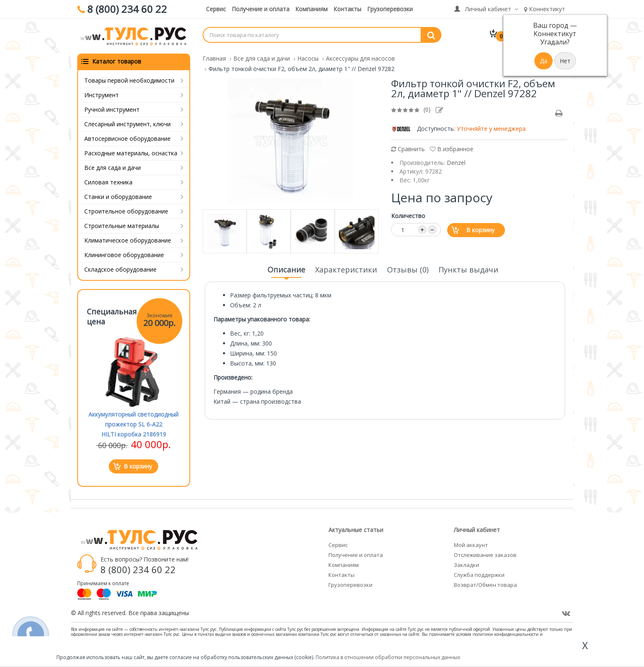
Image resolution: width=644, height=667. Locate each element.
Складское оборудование (120, 269)
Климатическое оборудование (128, 240)
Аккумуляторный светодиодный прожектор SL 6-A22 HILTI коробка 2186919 (133, 424)
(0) (427, 109)
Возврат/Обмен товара (485, 585)
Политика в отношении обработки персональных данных (388, 657)
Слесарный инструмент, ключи (127, 124)
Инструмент (102, 95)
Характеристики (346, 270)
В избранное (452, 149)
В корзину (480, 230)
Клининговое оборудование (124, 255)
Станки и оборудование (118, 197)
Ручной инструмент (112, 109)
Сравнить (408, 149)
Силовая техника (108, 182)
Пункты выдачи (468, 270)
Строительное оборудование (126, 211)
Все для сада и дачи (113, 168)
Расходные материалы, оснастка (131, 153)
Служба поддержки (479, 575)
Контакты (347, 9)
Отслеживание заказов (485, 555)
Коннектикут (545, 9)
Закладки (466, 565)
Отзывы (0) (408, 270)
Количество (408, 216)
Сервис (216, 9)
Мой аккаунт (471, 545)
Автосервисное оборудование (127, 139)
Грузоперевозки (390, 9)
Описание (286, 272)
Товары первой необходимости (129, 80)
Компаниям (311, 9)
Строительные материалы (122, 226)
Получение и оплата (261, 9)
